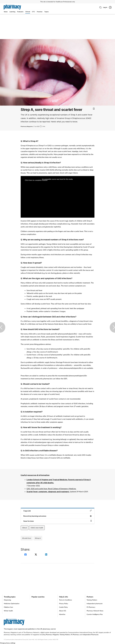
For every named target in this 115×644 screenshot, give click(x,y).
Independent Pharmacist (90, 635)
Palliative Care (8, 607)
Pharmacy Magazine (52, 635)
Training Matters (92, 600)
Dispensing (7, 600)
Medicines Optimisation (12, 603)
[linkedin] (46, 555)
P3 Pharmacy (91, 607)
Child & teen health (37, 528)
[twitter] (36, 555)
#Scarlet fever (27, 538)
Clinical (25, 528)
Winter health (8, 611)
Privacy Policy (64, 603)
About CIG (63, 611)
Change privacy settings (8, 643)
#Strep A (38, 538)
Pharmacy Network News (95, 611)
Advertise (62, 614)
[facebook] (26, 555)
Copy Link (58, 511)
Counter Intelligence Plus (95, 614)
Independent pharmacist (95, 603)
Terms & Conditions (66, 600)
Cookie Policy (63, 607)
